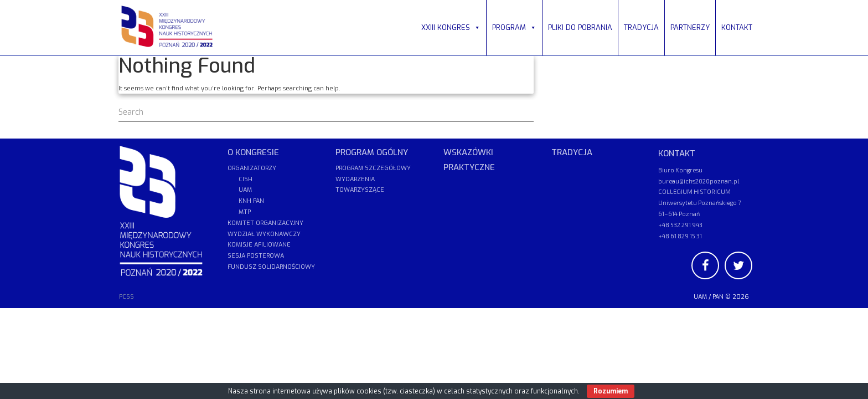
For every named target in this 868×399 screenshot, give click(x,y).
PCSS (126, 297)
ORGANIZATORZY (252, 168)
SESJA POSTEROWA (256, 256)
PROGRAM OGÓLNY (372, 152)
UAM (700, 297)
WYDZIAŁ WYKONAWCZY (264, 234)
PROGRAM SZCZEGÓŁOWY (373, 168)
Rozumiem (611, 391)
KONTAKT (737, 27)
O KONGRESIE (253, 152)
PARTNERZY (690, 27)
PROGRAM (514, 27)
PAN (718, 297)
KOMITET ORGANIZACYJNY (265, 223)
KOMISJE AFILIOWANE (259, 245)
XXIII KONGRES (451, 27)
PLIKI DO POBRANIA (580, 27)
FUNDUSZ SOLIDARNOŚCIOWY (271, 267)
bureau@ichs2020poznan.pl (699, 181)
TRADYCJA (641, 27)
